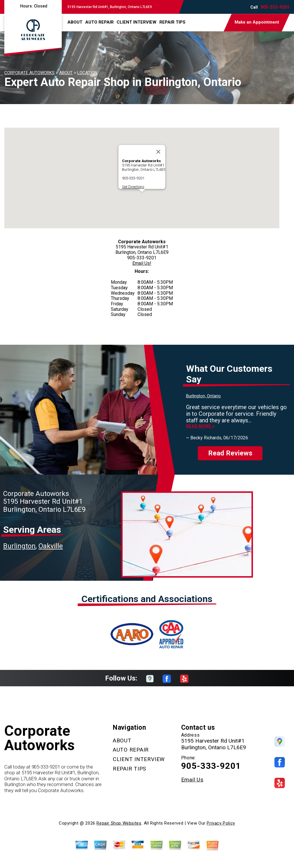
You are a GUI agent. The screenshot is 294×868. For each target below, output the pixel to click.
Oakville (51, 546)
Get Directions (133, 187)
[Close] (158, 152)
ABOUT (75, 22)
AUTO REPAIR (99, 22)
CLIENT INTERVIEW (137, 22)
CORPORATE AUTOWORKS (29, 73)
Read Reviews (230, 453)
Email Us (192, 780)
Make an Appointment (257, 22)
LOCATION (87, 73)
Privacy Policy (221, 823)
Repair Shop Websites (119, 823)
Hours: (33, 6)
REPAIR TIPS (172, 22)
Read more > (200, 426)
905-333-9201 (275, 7)
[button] (142, 197)
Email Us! (142, 263)
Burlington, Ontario (203, 396)
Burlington (19, 546)
